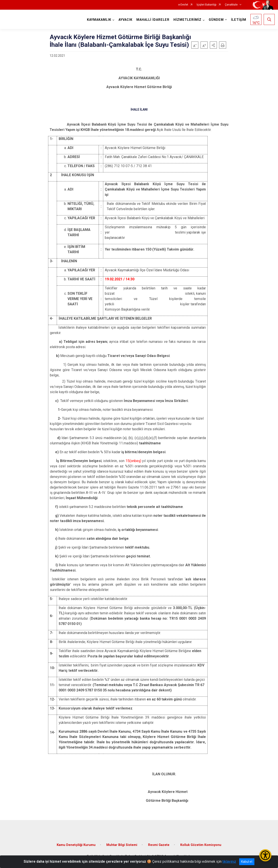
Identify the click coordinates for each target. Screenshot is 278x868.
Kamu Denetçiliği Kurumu (76, 845)
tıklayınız (229, 861)
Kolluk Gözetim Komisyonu (201, 845)
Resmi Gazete (159, 845)
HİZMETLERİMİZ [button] (187, 20)
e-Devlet (183, 5)
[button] (213, 45)
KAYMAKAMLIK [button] (99, 20)
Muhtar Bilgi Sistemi (122, 845)
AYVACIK (125, 20)
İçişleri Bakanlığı (207, 5)
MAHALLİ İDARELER (153, 20)
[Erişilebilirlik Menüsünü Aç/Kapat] (265, 855)
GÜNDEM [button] (216, 20)
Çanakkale (231, 5)
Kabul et (247, 862)
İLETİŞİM (239, 20)
